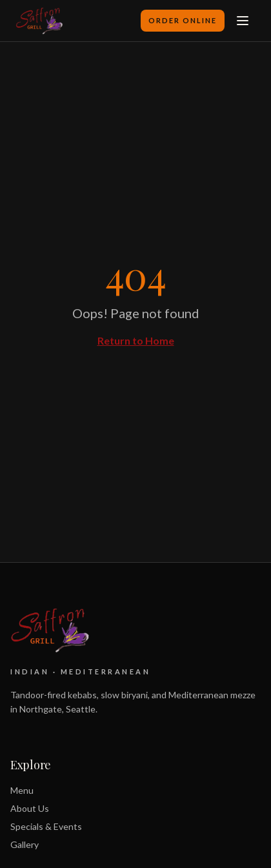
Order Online (183, 20)
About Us (30, 808)
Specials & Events (46, 826)
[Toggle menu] (243, 21)
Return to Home (136, 340)
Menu (22, 790)
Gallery (25, 844)
